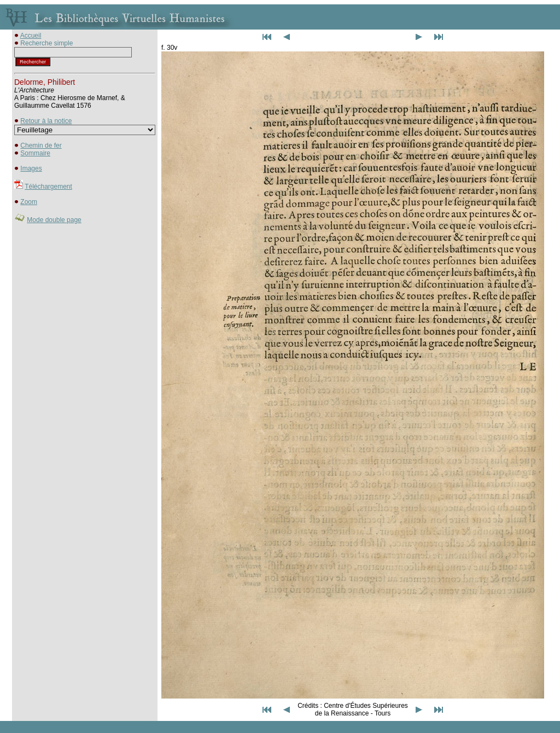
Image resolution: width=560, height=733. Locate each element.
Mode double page (54, 220)
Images (31, 168)
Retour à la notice (46, 121)
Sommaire (35, 153)
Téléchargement (48, 187)
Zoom (29, 202)
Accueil (31, 36)
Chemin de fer (41, 146)
